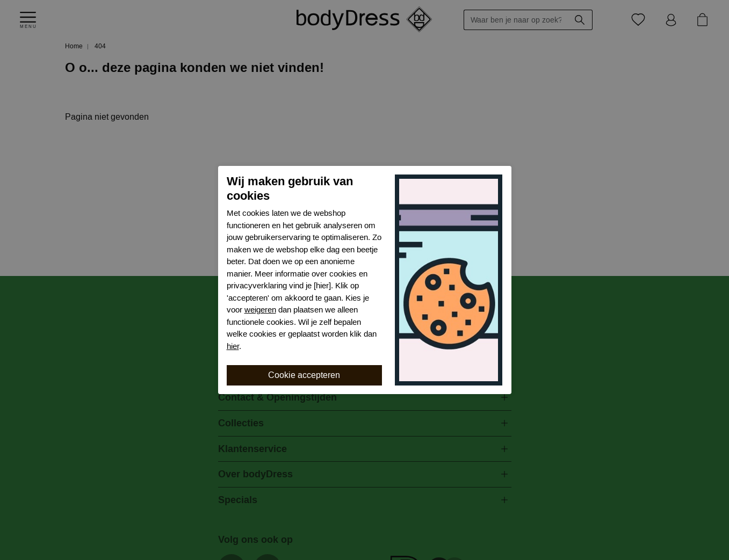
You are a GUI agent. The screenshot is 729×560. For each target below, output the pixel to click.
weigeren (260, 310)
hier (233, 346)
